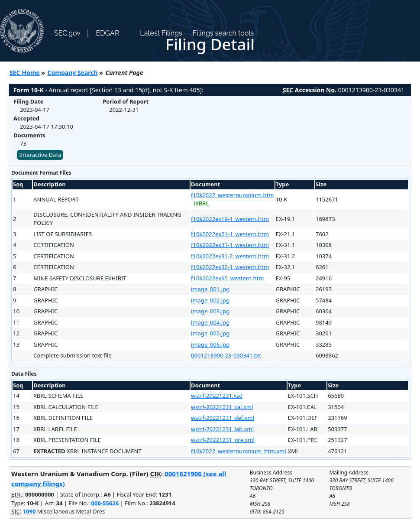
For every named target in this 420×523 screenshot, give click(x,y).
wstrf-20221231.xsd (217, 396)
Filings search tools (223, 33)
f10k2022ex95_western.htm (227, 278)
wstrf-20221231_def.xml (223, 418)
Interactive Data (40, 155)
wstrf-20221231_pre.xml (223, 440)
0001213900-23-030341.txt (226, 355)
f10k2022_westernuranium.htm (232, 195)
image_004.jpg (210, 322)
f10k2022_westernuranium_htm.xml (239, 451)
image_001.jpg (210, 289)
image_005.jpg (210, 333)
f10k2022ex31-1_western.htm (230, 245)
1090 (29, 511)
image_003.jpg (210, 311)
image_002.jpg (210, 300)
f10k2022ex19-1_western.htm (230, 219)
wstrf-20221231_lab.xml (222, 429)
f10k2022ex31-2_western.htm (230, 256)
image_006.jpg (210, 344)
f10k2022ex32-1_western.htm (230, 267)
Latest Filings (161, 33)
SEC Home (25, 73)
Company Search (73, 73)
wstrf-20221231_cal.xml (222, 407)
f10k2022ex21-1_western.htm (230, 234)
